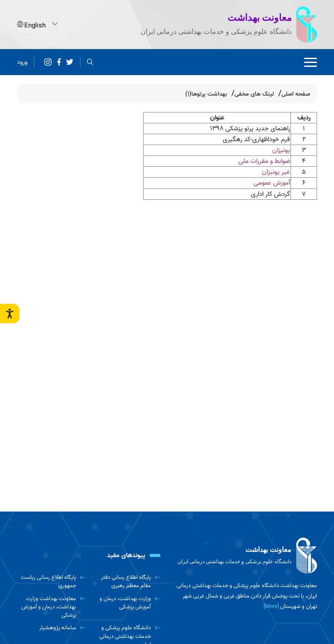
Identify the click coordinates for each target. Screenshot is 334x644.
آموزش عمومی (272, 183)
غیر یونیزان (276, 172)
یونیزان (281, 150)
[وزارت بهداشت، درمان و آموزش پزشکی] (127, 603)
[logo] (245, 556)
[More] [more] (271, 606)
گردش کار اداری (271, 194)
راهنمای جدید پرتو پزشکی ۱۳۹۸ (250, 129)
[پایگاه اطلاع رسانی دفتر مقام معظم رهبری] (127, 582)
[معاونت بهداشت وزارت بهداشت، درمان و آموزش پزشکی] (51, 607)
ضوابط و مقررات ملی (264, 161)
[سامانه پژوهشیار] (51, 628)
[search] (90, 62)
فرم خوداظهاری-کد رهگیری (256, 139)
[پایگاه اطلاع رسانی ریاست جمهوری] (51, 582)
